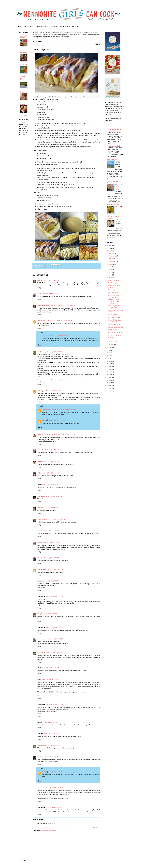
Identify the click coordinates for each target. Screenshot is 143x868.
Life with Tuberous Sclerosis (113, 217)
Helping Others (42, 27)
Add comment (38, 819)
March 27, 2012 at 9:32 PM (50, 614)
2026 (109, 246)
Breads (22, 92)
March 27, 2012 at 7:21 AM (51, 450)
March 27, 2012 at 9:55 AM (54, 496)
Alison (40, 450)
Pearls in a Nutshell (113, 146)
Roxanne (40, 757)
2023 (109, 347)
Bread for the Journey (115, 333)
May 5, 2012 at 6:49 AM (51, 757)
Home (19, 27)
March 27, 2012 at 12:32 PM (50, 531)
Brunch (22, 104)
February (118, 161)
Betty (39, 391)
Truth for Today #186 (113, 131)
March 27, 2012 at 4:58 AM (51, 280)
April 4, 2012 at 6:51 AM (52, 745)
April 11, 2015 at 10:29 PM (54, 807)
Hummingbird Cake (114, 317)
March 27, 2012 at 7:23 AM (50, 461)
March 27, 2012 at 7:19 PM (54, 597)
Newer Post (37, 827)
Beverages (23, 65)
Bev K (39, 294)
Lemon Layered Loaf (115, 335)
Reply (39, 288)
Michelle (40, 558)
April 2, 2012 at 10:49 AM (69, 410)
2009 (109, 385)
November (112, 256)
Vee (39, 508)
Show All (26, 115)
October (111, 259)
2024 (109, 251)
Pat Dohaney (42, 352)
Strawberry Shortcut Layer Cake (114, 307)
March (111, 278)
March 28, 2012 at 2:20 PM (55, 652)
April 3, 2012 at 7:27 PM (52, 734)
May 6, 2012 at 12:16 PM (57, 772)
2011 (109, 380)
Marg (39, 614)
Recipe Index (29, 27)
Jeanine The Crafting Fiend (46, 321)
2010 (109, 383)
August (111, 264)
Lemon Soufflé (113, 315)
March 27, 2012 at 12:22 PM (56, 519)
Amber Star (41, 496)
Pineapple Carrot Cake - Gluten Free (116, 321)
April (110, 275)
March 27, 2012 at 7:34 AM (51, 473)
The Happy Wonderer (114, 129)
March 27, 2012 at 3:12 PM (52, 558)
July (110, 267)
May (110, 272)
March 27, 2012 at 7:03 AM (52, 391)
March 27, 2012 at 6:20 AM (55, 352)
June (110, 270)
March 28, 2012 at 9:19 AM (57, 639)
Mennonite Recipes (23, 37)
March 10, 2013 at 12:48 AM (55, 788)
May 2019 (118, 206)
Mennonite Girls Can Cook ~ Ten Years (65, 27)
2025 (109, 248)
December (112, 253)
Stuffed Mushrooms (114, 338)
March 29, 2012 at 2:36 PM (50, 679)
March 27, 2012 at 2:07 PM (51, 542)
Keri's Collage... (43, 639)
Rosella (40, 542)
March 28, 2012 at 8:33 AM (54, 627)
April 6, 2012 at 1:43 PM (56, 420)
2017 (109, 364)
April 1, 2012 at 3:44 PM (50, 722)
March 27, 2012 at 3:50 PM (56, 569)
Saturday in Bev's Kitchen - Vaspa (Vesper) (114, 301)
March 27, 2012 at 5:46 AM (66, 305)
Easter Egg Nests (114, 290)
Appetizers (23, 53)
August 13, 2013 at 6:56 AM (60, 336)
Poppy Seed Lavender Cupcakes (115, 296)
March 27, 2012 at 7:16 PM (51, 581)
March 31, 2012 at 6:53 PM (54, 705)
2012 (109, 377)
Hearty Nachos (113, 330)
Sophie (40, 280)
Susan (40, 461)
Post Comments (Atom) (48, 831)
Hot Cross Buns (113, 293)
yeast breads (43, 268)
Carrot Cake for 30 (114, 324)
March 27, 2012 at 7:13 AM (66, 434)
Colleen (40, 473)
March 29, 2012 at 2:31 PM (50, 668)
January (111, 344)
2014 (109, 372)
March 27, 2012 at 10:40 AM (49, 508)
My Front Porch (112, 159)
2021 (109, 353)
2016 (109, 366)
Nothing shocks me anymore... (48, 305)
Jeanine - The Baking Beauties (47, 434)
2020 (109, 356)
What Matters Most (113, 205)
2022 (109, 350)
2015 (109, 369)
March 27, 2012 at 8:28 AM (50, 485)
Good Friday (112, 283)
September (112, 261)
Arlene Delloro (42, 569)
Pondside (41, 745)
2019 (109, 358)
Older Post (97, 827)
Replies (42, 332)
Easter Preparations (114, 280)
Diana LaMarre (42, 519)
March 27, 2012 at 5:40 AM (50, 294)
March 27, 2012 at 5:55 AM (64, 321)
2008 (109, 388)
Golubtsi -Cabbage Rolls (116, 327)
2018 (109, 361)
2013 (109, 375)
